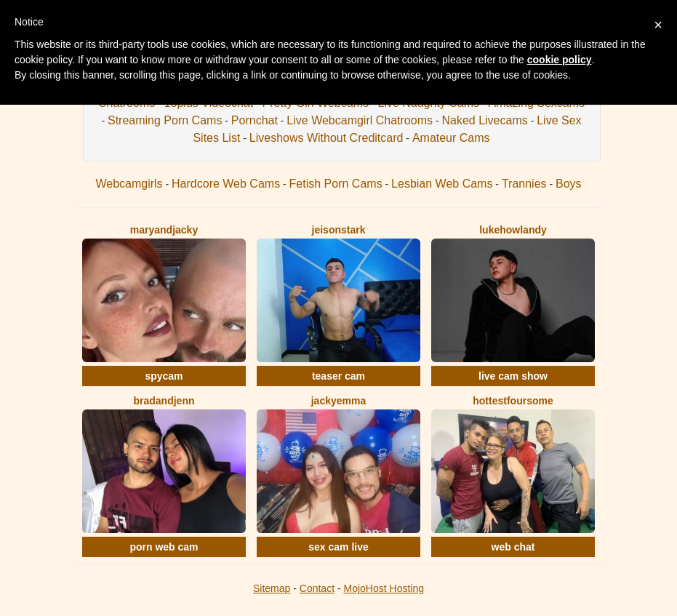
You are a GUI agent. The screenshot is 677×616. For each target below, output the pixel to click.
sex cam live (338, 547)
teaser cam (338, 376)
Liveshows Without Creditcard (327, 138)
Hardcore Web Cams (226, 184)
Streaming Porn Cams (165, 120)
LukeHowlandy (513, 230)
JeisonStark (339, 230)
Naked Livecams (484, 120)
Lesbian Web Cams (442, 184)
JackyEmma (339, 401)
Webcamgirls (129, 184)
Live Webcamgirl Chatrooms (360, 120)
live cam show (513, 376)
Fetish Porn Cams (336, 184)
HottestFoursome (513, 401)
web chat (513, 547)
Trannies (524, 184)
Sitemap (272, 588)
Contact (317, 588)
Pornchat (255, 120)
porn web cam (164, 547)
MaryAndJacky (164, 230)
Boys (569, 184)
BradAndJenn (164, 401)
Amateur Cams (451, 138)
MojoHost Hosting (384, 588)
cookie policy (560, 60)
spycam (164, 376)
